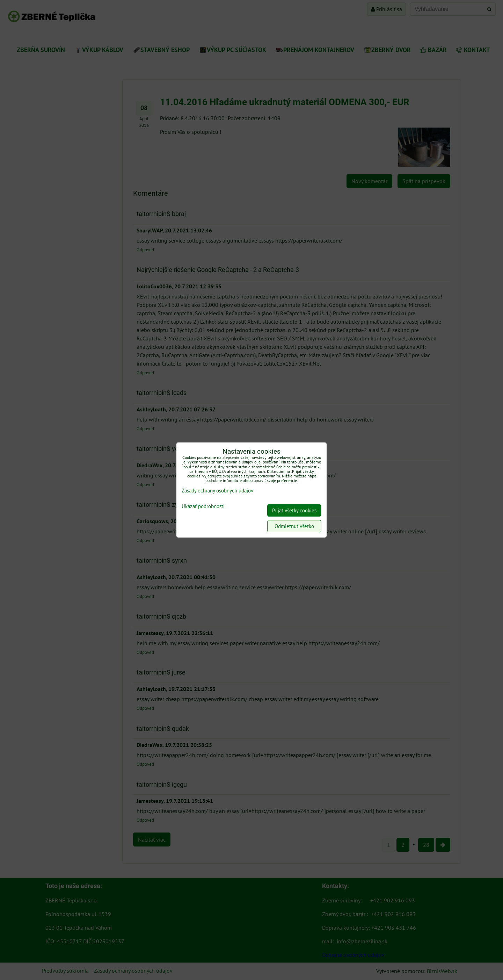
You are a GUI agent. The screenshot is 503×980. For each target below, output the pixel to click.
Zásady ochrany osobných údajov (217, 491)
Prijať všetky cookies (294, 510)
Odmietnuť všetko (294, 526)
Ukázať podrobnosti (203, 507)
